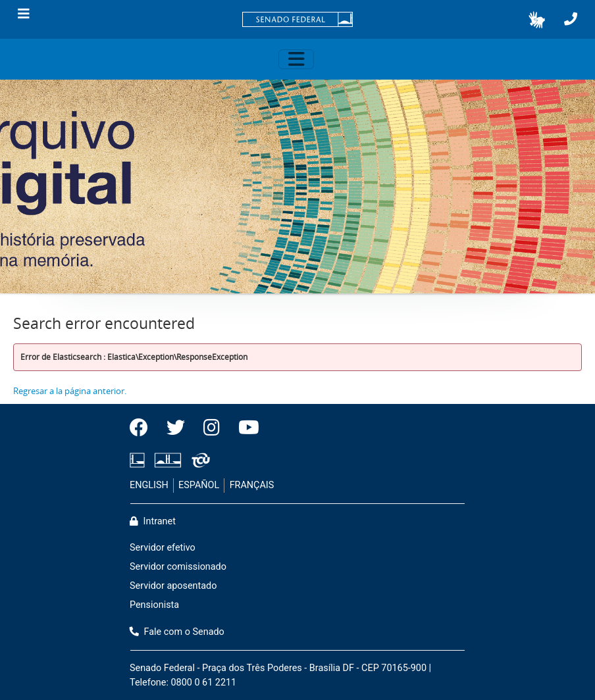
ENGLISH (149, 485)
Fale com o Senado (177, 632)
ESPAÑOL (199, 485)
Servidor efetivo (163, 548)
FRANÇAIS (252, 485)
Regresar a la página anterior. (70, 391)
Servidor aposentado (173, 586)
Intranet (153, 521)
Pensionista (154, 605)
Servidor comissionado (178, 567)
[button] (537, 20)
